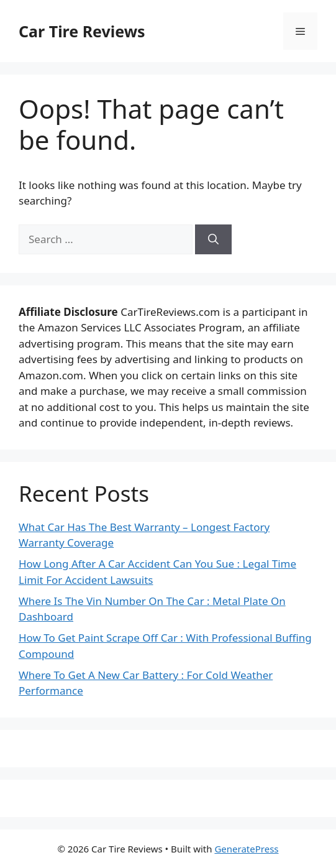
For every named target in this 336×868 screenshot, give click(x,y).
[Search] (213, 239)
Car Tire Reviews (82, 31)
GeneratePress (246, 849)
